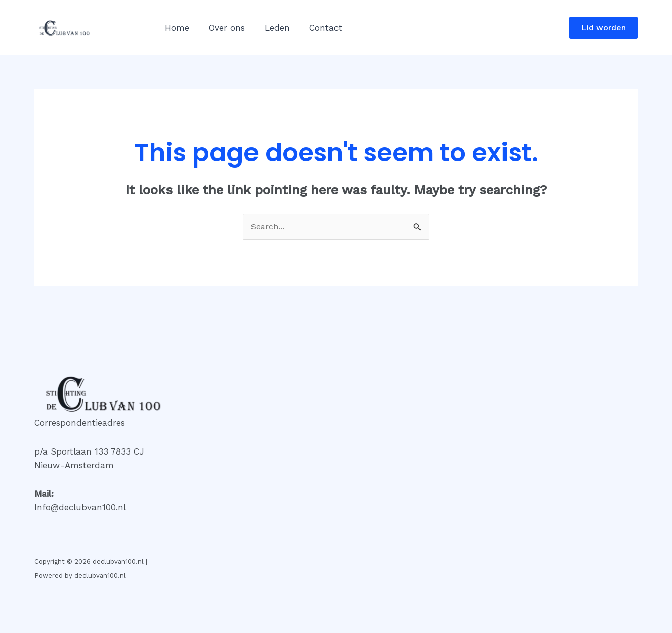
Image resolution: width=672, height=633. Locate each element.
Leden (271, 28)
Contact (317, 28)
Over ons (223, 28)
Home (176, 28)
